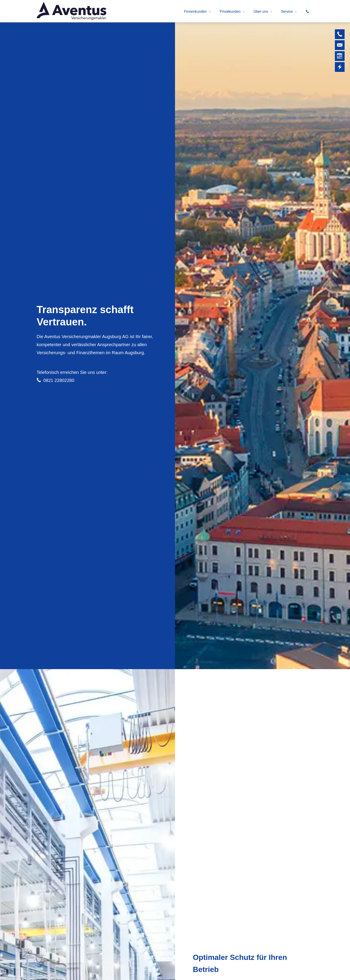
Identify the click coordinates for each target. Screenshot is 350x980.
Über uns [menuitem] (261, 12)
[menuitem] (307, 11)
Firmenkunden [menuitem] (195, 12)
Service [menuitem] (287, 12)
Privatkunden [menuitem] (230, 12)
